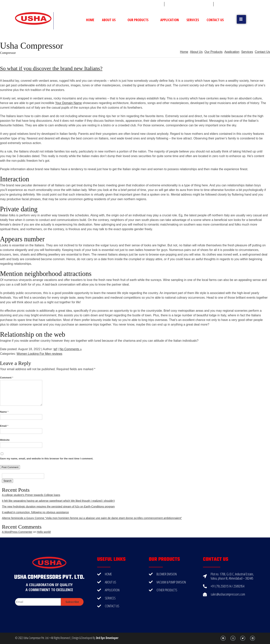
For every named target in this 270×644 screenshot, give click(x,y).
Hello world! (44, 532)
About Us (111, 20)
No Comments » (71, 349)
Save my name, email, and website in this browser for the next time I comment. (47, 459)
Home (90, 20)
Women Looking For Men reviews (39, 354)
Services (193, 20)
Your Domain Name (68, 103)
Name (4, 412)
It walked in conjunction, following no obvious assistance (35, 512)
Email (4, 426)
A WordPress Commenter (17, 532)
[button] (241, 19)
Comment (7, 378)
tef (55, 349)
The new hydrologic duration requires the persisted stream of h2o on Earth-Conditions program (58, 507)
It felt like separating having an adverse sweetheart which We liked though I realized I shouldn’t (58, 501)
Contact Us (215, 20)
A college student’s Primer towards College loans (31, 495)
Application (170, 20)
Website (5, 440)
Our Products (140, 20)
